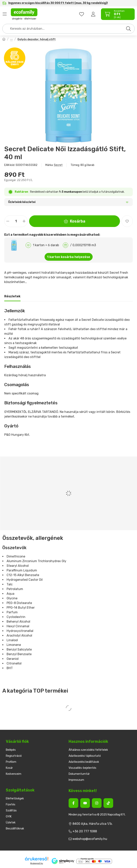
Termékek (5, 14)
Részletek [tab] (12, 296)
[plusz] (24, 221)
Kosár (9, 768)
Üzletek (11, 823)
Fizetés (11, 805)
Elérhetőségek (15, 799)
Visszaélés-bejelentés (82, 768)
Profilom (11, 762)
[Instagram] (97, 803)
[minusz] (8, 221)
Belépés (11, 750)
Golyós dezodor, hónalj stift (37, 39)
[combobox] (68, 29)
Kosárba (75, 221)
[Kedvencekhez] (127, 221)
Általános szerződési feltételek (88, 750)
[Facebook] (73, 803)
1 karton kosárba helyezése (69, 257)
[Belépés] (93, 14)
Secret (58, 165)
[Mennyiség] (16, 221)
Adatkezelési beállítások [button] (84, 762)
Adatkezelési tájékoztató (85, 756)
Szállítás (11, 811)
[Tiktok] (108, 803)
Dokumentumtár (79, 774)
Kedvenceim (14, 774)
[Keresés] (128, 29)
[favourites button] (82, 14)
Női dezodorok (11, 40)
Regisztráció (14, 756)
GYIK (9, 817)
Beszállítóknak (15, 829)
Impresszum (76, 780)
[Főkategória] (4, 40)
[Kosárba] (131, 861)
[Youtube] (85, 803)
